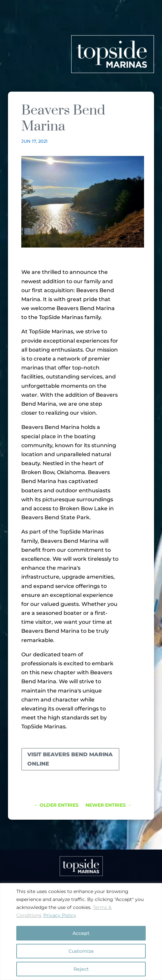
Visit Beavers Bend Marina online (70, 759)
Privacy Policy (60, 915)
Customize (81, 951)
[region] (81, 932)
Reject (81, 969)
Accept (81, 933)
